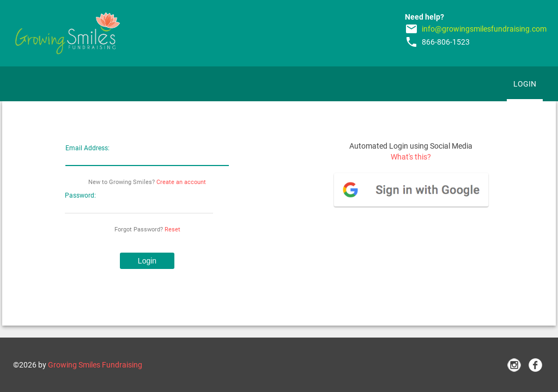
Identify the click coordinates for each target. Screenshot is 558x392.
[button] (147, 261)
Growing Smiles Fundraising (95, 365)
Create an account (181, 182)
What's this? (411, 157)
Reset (172, 229)
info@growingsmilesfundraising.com (484, 29)
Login (525, 84)
